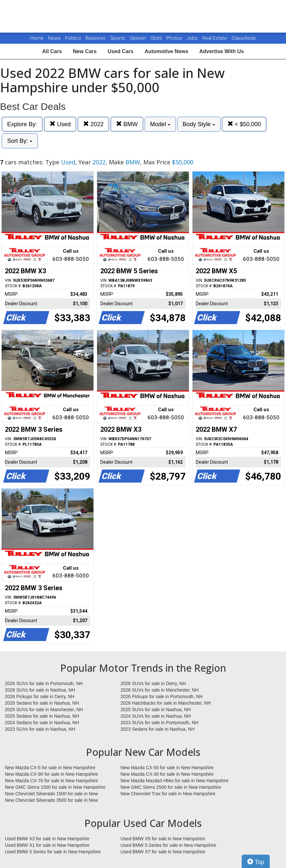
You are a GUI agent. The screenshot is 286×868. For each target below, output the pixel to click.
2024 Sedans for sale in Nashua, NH (42, 723)
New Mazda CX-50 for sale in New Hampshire (167, 768)
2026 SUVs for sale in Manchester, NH (160, 690)
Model (160, 124)
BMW (127, 124)
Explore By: (22, 124)
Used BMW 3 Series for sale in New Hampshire (53, 852)
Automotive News (166, 51)
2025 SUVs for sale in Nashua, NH (156, 710)
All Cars (52, 51)
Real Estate (215, 38)
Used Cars (121, 51)
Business (96, 38)
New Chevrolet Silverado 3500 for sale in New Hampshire (51, 801)
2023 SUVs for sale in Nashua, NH (40, 729)
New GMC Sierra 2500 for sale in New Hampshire (171, 787)
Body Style (199, 124)
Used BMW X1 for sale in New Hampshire (47, 845)
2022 (93, 124)
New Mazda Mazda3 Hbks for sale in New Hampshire (174, 781)
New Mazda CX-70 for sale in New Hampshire (51, 781)
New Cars (85, 51)
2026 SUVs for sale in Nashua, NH (40, 690)
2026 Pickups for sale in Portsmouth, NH (162, 696)
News (54, 38)
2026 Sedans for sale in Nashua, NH (42, 703)
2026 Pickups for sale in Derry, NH (40, 696)
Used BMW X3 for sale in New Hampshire (47, 839)
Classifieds (244, 38)
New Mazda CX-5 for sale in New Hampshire (50, 768)
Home (37, 38)
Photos (175, 38)
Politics (73, 38)
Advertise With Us (222, 51)
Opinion (138, 38)
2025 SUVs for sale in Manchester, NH (44, 710)
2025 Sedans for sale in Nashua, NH (42, 716)
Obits (157, 38)
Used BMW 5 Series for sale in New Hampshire (168, 845)
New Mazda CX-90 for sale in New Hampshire (51, 774)
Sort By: (20, 141)
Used (60, 124)
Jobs (193, 38)
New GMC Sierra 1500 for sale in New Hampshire (55, 787)
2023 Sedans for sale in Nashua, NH (157, 729)
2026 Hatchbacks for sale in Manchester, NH (166, 703)
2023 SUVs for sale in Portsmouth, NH (159, 723)
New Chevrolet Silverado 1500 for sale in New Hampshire (51, 794)
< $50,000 (244, 124)
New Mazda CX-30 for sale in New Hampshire (167, 774)
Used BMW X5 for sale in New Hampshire (163, 839)
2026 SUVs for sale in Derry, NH (153, 683)
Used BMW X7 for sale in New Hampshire (163, 852)
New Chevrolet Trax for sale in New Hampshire (168, 794)
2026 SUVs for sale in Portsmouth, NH (44, 683)
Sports (118, 38)
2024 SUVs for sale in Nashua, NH (156, 716)
